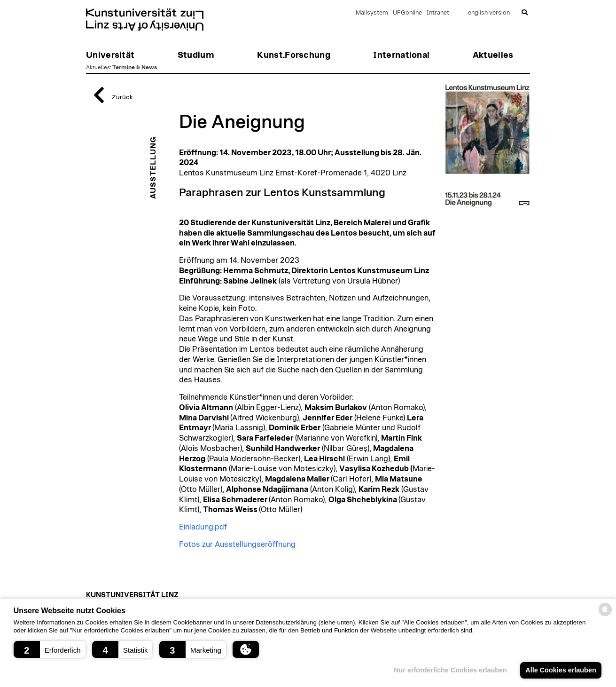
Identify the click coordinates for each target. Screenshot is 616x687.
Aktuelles (98, 67)
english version (489, 13)
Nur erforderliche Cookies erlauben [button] (450, 670)
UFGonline (407, 13)
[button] (50, 649)
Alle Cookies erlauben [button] (561, 670)
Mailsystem (372, 13)
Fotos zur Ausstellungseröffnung (237, 545)
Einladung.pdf (203, 527)
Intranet (438, 13)
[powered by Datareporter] (605, 615)
